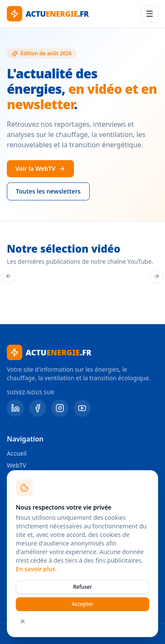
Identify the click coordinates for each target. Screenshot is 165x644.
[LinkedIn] (15, 408)
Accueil (17, 453)
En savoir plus (35, 569)
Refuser (82, 587)
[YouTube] (82, 408)
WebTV (16, 465)
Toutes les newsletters (48, 191)
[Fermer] (23, 621)
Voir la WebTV (40, 168)
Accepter (83, 604)
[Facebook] (38, 408)
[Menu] (150, 14)
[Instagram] (60, 408)
